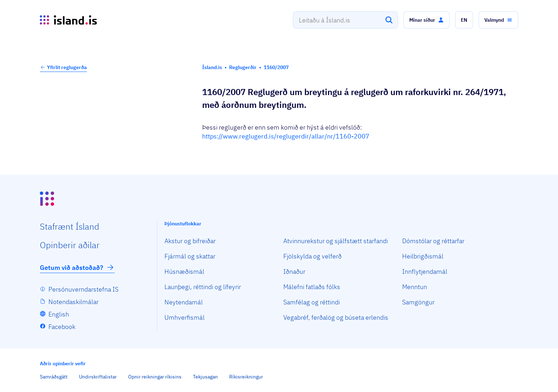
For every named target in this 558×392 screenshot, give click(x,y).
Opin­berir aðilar (70, 245)
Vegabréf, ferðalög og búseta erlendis (336, 317)
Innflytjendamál (425, 271)
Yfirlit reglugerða (63, 67)
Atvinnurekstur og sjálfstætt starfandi (336, 241)
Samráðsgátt (54, 377)
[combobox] (345, 20)
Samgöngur (418, 302)
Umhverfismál (185, 317)
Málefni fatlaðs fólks (312, 287)
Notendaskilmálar (73, 302)
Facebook (62, 327)
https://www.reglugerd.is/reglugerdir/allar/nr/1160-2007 (286, 136)
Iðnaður (294, 271)
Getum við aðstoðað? (77, 267)
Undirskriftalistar (98, 377)
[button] (427, 20)
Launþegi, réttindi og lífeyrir (203, 287)
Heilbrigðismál (423, 256)
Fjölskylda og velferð (312, 256)
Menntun (415, 287)
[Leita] (389, 20)
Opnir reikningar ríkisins (155, 377)
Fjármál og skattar (190, 256)
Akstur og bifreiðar (190, 241)
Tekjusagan (205, 377)
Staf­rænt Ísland (70, 226)
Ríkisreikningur (246, 377)
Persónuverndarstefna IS (83, 289)
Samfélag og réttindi (312, 302)
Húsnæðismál (184, 271)
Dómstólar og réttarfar (433, 241)
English (59, 314)
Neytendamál (184, 302)
